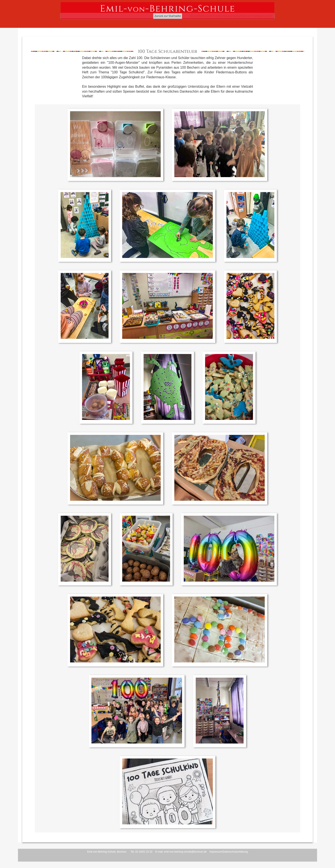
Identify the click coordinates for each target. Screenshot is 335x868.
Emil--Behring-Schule (168, 8)
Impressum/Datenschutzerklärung (228, 852)
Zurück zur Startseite (168, 16)
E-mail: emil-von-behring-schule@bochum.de (181, 852)
